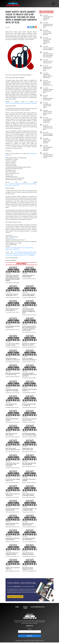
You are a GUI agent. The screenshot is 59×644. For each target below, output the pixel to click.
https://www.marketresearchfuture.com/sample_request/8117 (22, 103)
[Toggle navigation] (53, 4)
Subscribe (29, 637)
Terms (17, 608)
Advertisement (35, 608)
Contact (42, 608)
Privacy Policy (25, 609)
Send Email (11, 238)
